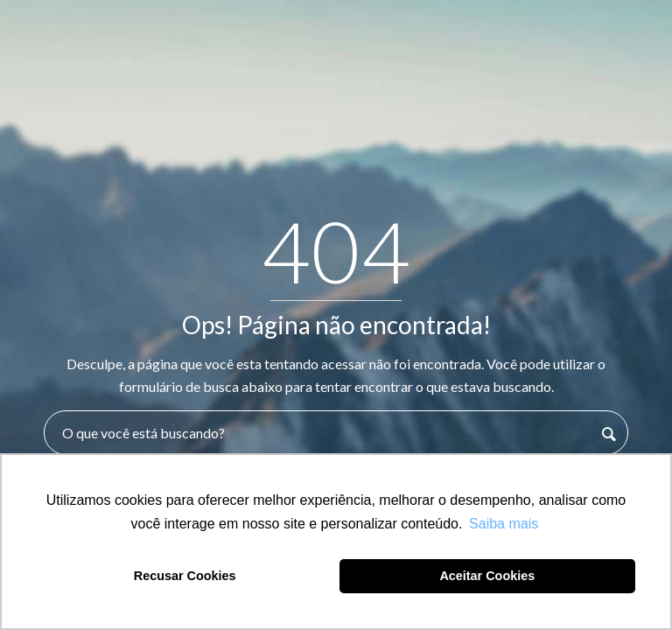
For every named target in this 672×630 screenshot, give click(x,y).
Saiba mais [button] (504, 524)
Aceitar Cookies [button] (487, 576)
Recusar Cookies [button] (185, 576)
